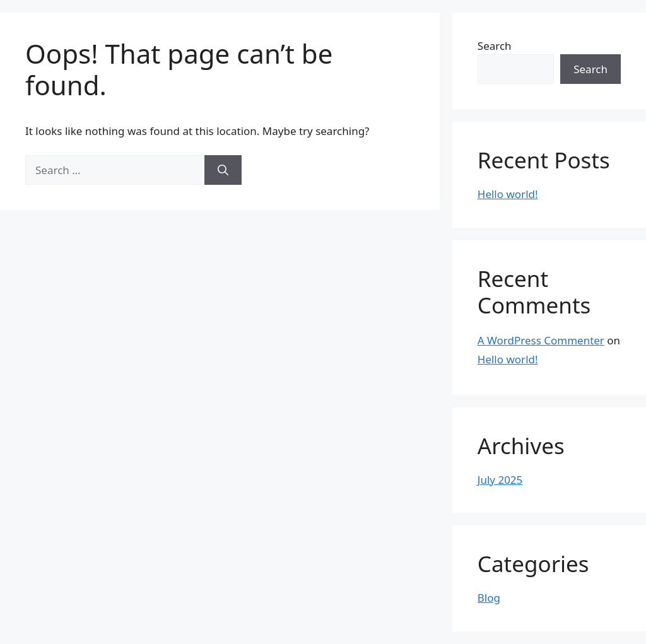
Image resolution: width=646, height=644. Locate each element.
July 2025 (500, 480)
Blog (489, 598)
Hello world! (508, 194)
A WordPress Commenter (541, 340)
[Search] (223, 170)
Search (495, 46)
